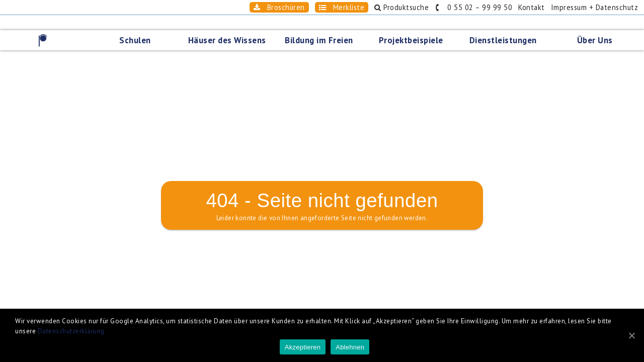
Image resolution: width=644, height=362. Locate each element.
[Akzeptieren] (631, 335)
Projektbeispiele (414, 25)
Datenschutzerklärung (71, 331)
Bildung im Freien (322, 25)
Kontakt (513, 7)
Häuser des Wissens (230, 25)
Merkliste (297, 7)
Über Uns (598, 25)
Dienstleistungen (506, 25)
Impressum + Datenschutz (586, 7)
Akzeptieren (303, 347)
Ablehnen (350, 347)
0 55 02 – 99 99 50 (446, 7)
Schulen (138, 25)
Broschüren (225, 7)
